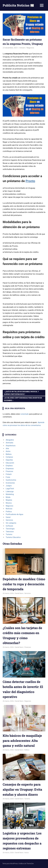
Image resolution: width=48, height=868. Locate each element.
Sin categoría (11, 523)
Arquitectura (11, 446)
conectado (25, 414)
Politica (9, 512)
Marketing (10, 494)
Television (10, 532)
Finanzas (9, 471)
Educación (10, 463)
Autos (8, 451)
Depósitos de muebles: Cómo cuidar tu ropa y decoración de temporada (24, 584)
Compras (9, 457)
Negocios (30, 48)
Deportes (9, 460)
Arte (7, 449)
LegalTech (10, 489)
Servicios (9, 520)
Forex (8, 477)
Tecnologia (10, 529)
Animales (9, 443)
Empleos (9, 466)
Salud (8, 517)
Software (9, 526)
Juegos (9, 486)
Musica (9, 503)
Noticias (9, 509)
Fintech (9, 474)
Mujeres (9, 500)
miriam (22, 48)
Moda (8, 497)
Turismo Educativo (13, 537)
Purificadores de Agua (14, 514)
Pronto (30, 181)
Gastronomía (11, 480)
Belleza (9, 454)
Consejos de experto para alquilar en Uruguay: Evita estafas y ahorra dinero (22, 789)
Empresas (10, 469)
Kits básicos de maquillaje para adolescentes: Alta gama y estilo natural (22, 741)
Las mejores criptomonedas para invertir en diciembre (23, 399)
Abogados (10, 440)
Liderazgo (10, 491)
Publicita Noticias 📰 (18, 5)
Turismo (9, 534)
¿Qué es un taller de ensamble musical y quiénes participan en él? (21, 393)
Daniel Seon (19, 593)
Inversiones (10, 483)
